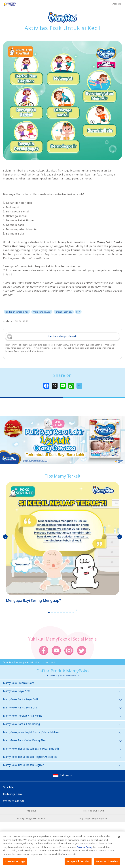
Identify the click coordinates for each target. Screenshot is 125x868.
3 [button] (55, 613)
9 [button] (73, 613)
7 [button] (67, 613)
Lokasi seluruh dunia (94, 811)
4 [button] (58, 613)
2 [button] (52, 613)
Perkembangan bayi (64, 312)
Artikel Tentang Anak (42, 312)
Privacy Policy (85, 848)
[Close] (119, 838)
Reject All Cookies (107, 862)
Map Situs (31, 811)
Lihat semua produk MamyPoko (61, 676)
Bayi (78, 312)
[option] (62, 543)
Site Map (9, 787)
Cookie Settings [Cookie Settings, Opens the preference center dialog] (15, 862)
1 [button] (49, 613)
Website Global (13, 801)
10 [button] (76, 610)
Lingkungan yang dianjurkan (94, 818)
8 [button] (70, 613)
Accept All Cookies (78, 862)
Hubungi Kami (13, 794)
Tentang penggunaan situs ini (31, 818)
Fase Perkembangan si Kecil (17, 312)
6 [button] (64, 613)
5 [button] (61, 613)
